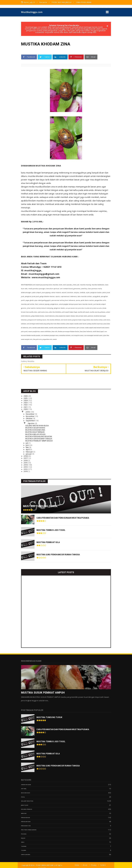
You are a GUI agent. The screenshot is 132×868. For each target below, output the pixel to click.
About (85, 865)
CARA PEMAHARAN (84, 2)
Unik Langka (26, 854)
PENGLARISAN (26, 822)
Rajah (23, 838)
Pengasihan (25, 818)
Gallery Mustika (27, 801)
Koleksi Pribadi (27, 809)
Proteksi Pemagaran (29, 830)
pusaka (24, 834)
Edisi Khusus (26, 793)
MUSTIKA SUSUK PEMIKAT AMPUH (43, 693)
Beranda (43, 2)
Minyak (24, 813)
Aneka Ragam (26, 785)
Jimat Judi (25, 805)
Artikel (24, 789)
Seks (23, 842)
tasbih (24, 850)
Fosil (23, 797)
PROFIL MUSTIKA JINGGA (61, 2)
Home (77, 865)
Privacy (94, 865)
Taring (24, 846)
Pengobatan (26, 826)
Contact (103, 865)
